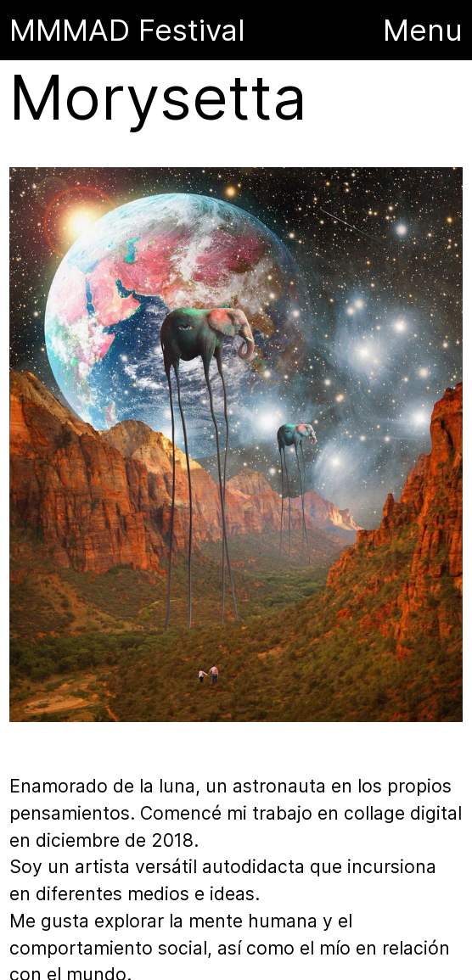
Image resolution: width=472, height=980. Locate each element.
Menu (423, 30)
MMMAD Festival (132, 30)
